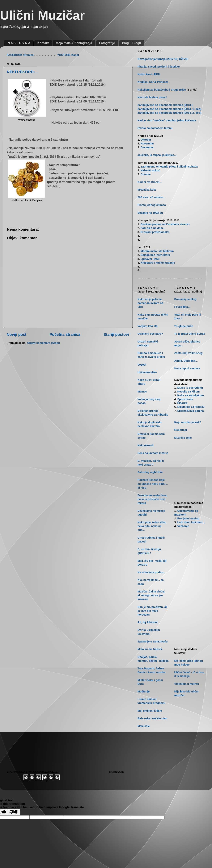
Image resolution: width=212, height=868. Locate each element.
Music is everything (190, 388)
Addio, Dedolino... (186, 361)
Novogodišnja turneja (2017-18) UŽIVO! (163, 59)
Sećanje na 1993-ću (150, 213)
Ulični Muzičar (42, 15)
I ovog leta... (182, 307)
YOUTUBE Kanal (68, 55)
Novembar (147, 143)
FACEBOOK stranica (20, 55)
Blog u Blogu (132, 43)
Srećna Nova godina (191, 411)
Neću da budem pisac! (152, 97)
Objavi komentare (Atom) (43, 343)
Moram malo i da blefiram (157, 251)
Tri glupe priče (184, 326)
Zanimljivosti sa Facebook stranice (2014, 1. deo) (169, 109)
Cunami (146, 174)
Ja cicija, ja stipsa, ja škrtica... (157, 155)
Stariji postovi (116, 334)
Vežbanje (183, 526)
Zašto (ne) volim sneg (189, 353)
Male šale (144, 726)
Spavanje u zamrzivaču (153, 642)
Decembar (147, 147)
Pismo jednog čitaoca (152, 205)
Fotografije (107, 43)
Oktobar (146, 140)
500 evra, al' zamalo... (151, 197)
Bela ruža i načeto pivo (152, 718)
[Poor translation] (14, 812)
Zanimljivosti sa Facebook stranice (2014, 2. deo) (169, 113)
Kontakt (43, 43)
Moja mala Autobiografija (74, 43)
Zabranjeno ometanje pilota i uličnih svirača (169, 167)
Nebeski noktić (150, 170)
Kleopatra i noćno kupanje (158, 263)
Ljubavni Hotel (150, 259)
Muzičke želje (183, 438)
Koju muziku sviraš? (188, 422)
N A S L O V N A (19, 43)
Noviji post (17, 334)
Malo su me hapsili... (151, 649)
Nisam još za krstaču (191, 407)
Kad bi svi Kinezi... (150, 182)
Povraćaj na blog (185, 299)
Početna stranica (65, 334)
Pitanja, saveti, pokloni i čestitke (159, 67)
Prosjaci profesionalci (155, 232)
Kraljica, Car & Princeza (153, 82)
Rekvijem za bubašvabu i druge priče (162, 90)
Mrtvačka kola (147, 190)
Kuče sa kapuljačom (191, 395)
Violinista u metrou (187, 684)
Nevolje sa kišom (189, 392)
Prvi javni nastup (188, 518)
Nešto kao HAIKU (149, 74)
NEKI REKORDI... (22, 72)
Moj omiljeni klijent (150, 711)
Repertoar (181, 430)
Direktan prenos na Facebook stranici (165, 224)
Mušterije (144, 691)
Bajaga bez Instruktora (155, 255)
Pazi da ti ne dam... (153, 228)
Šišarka (182, 403)
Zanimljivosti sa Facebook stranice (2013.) (165, 105)
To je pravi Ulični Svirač (190, 334)
